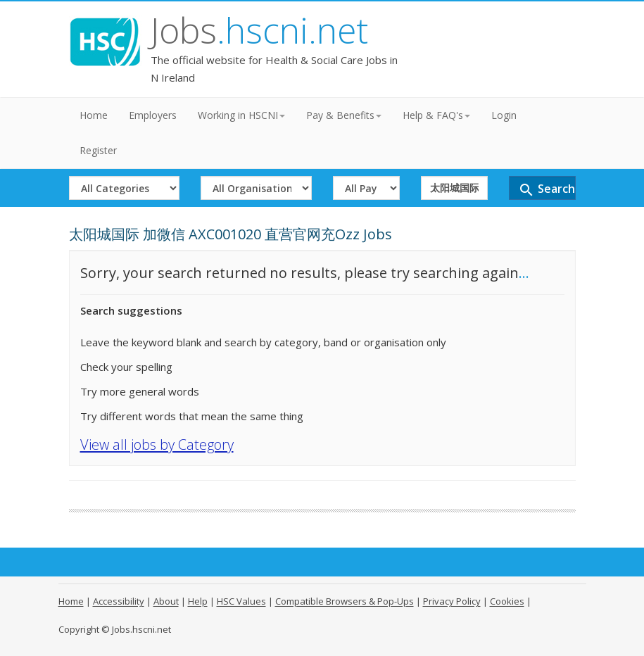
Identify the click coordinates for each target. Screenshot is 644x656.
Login (504, 115)
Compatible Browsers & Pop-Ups (345, 601)
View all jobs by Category (157, 444)
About (166, 601)
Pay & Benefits (344, 115)
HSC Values (241, 601)
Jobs (259, 30)
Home (94, 115)
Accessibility (119, 601)
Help (198, 601)
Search (547, 190)
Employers (153, 115)
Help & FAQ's (436, 115)
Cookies (507, 601)
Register (98, 150)
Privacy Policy (452, 601)
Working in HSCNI (241, 115)
